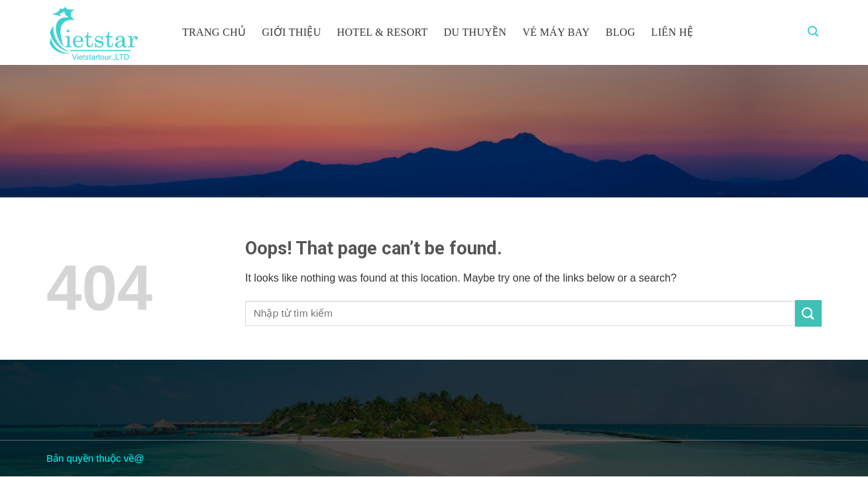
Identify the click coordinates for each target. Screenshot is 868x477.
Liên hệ (672, 32)
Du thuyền (475, 32)
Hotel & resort (383, 32)
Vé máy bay (556, 32)
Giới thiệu (291, 32)
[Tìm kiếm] (813, 31)
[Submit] (808, 313)
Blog (621, 32)
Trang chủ (214, 32)
